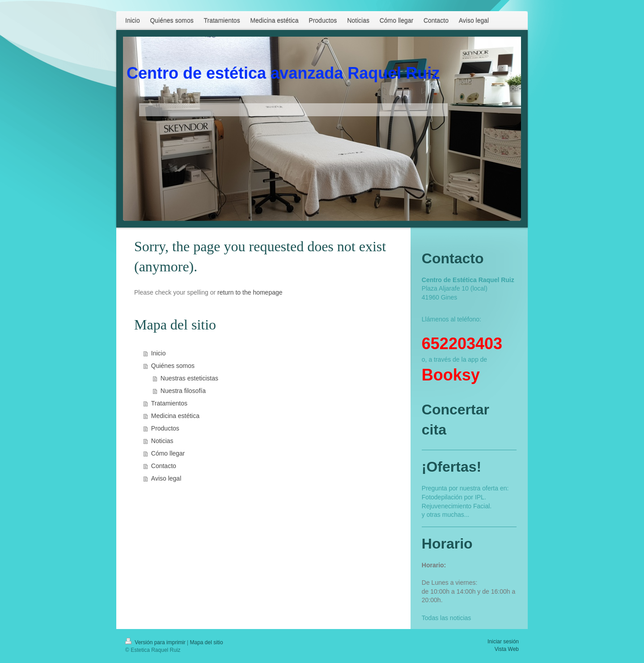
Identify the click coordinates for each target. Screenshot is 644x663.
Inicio (159, 353)
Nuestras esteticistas (189, 378)
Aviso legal (166, 478)
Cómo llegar (168, 453)
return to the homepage (250, 292)
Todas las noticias (447, 618)
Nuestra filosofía (183, 391)
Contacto (164, 466)
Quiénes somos (173, 366)
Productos (165, 428)
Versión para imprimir (156, 642)
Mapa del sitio (207, 642)
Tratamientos (169, 403)
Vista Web (507, 649)
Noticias (162, 441)
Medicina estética (175, 416)
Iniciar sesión (503, 642)
